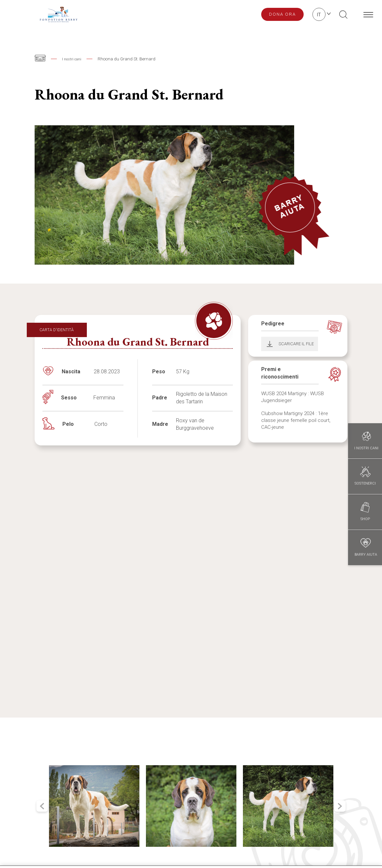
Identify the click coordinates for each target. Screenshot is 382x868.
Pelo (68, 424)
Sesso (69, 398)
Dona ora (282, 14)
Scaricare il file (296, 344)
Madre (160, 424)
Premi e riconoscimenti (280, 373)
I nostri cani (73, 59)
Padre (160, 398)
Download (268, 344)
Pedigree (273, 324)
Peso (159, 372)
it (319, 15)
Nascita (71, 372)
